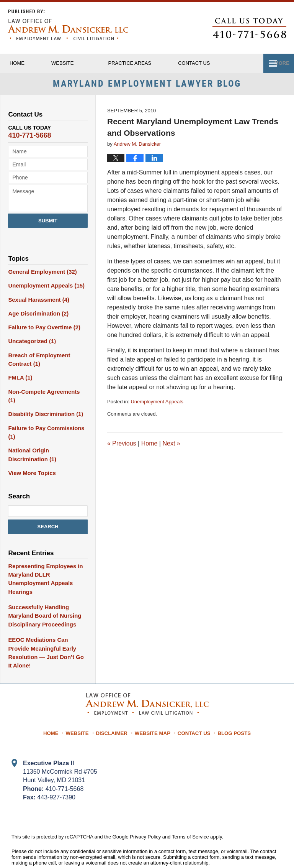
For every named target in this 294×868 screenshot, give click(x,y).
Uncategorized (30, 341)
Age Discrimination (37, 314)
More (278, 63)
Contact (217, 63)
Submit (48, 223)
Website (78, 63)
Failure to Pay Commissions (44, 420)
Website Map (154, 703)
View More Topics (30, 459)
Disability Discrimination (43, 403)
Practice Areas (145, 63)
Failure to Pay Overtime (42, 327)
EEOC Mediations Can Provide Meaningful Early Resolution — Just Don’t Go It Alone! (47, 630)
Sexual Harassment (37, 301)
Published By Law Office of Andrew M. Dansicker (249, 28)
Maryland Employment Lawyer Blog (68, 25)
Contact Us (193, 703)
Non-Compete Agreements (46, 389)
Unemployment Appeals (157, 404)
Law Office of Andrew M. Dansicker (108, 850)
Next (171, 446)
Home (25, 63)
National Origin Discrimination (47, 441)
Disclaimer (115, 703)
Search (48, 512)
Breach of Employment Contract (37, 358)
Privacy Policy (145, 809)
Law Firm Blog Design (246, 850)
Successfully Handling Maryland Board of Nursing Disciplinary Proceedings (42, 598)
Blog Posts (231, 703)
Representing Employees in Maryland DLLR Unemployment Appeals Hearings (43, 563)
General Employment (40, 274)
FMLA (19, 376)
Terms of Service (190, 809)
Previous (122, 446)
